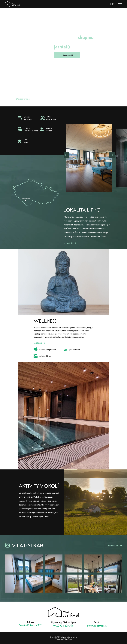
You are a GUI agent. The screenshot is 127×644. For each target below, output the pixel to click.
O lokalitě (68, 243)
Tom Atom (68, 639)
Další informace (23, 99)
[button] (66, 155)
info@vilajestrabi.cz (97, 626)
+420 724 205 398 (64, 626)
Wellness (38, 343)
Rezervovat (67, 55)
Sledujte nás (113, 545)
